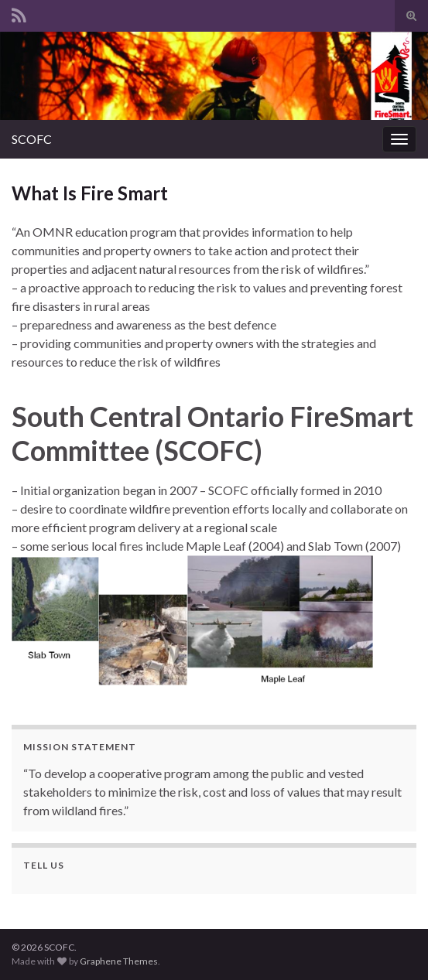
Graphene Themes (119, 961)
